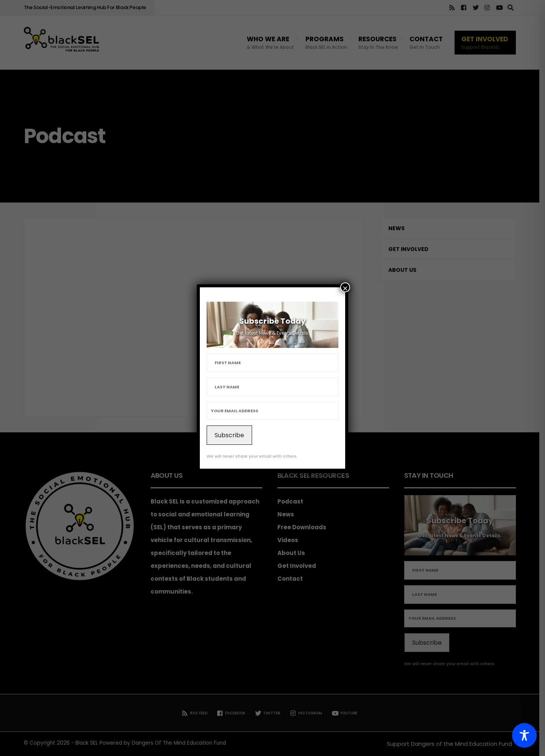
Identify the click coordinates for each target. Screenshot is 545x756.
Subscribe (229, 435)
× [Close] (345, 288)
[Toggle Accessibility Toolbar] (524, 735)
